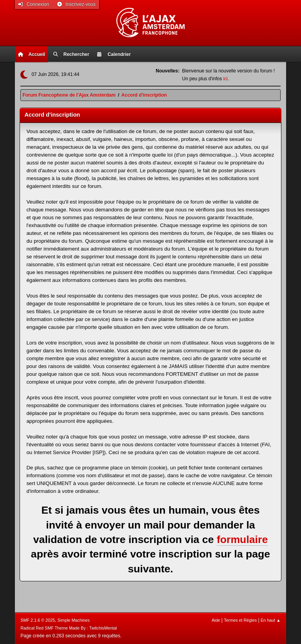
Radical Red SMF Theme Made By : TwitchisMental (69, 628)
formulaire (242, 539)
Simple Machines (74, 620)
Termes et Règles (240, 620)
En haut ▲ (271, 620)
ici (225, 79)
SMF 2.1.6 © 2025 (38, 620)
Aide (216, 620)
